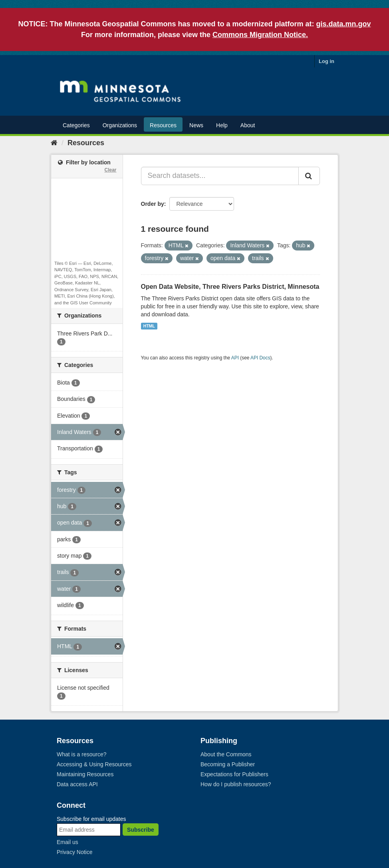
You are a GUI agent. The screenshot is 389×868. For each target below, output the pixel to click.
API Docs (260, 358)
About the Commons (226, 754)
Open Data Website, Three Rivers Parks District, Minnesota (230, 287)
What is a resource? (82, 754)
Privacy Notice (74, 852)
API (235, 358)
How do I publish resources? (236, 784)
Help (222, 125)
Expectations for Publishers (234, 774)
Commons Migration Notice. (260, 35)
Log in (326, 61)
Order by (153, 204)
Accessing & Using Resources (94, 764)
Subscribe (141, 830)
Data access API (77, 784)
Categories (76, 125)
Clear (110, 170)
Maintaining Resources (85, 774)
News (196, 125)
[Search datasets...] (220, 176)
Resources (163, 125)
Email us (67, 842)
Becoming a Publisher (228, 764)
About (248, 125)
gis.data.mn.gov (344, 24)
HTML (149, 326)
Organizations (120, 125)
